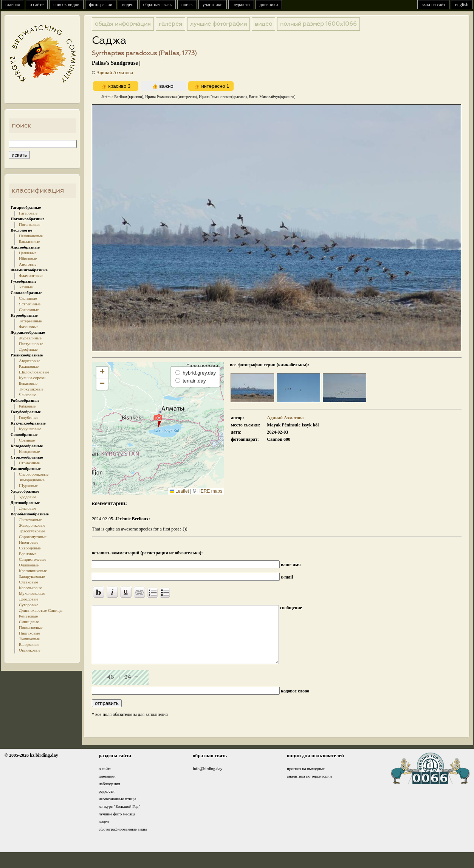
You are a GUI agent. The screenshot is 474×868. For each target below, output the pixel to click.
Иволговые (29, 542)
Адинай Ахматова (115, 73)
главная (13, 5)
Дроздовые (29, 599)
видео (128, 5)
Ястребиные (30, 304)
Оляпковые (29, 565)
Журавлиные (30, 338)
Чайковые (28, 395)
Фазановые (29, 327)
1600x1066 (318, 24)
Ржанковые (29, 366)
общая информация (123, 24)
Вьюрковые (29, 644)
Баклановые (29, 241)
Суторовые (29, 605)
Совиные (27, 440)
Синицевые (29, 622)
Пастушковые (31, 344)
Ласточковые (30, 520)
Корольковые (30, 588)
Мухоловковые (32, 593)
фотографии (101, 5)
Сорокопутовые (33, 537)
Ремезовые (28, 616)
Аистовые (28, 264)
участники (213, 5)
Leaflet (179, 491)
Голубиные (29, 417)
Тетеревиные (30, 321)
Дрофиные (28, 349)
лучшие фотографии (218, 24)
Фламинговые (31, 275)
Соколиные (29, 310)
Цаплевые (28, 253)
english (462, 5)
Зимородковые (32, 480)
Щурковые (28, 485)
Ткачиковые (29, 639)
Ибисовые (28, 258)
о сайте (37, 5)
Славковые (29, 582)
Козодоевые (29, 451)
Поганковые (29, 224)
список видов (66, 5)
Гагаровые (28, 213)
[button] (158, 421)
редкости (241, 5)
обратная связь (157, 5)
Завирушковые (32, 576)
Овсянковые (30, 650)
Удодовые (28, 497)
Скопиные (28, 298)
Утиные (26, 287)
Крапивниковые (33, 571)
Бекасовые (28, 383)
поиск (187, 5)
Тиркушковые (31, 389)
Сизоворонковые (34, 474)
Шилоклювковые (34, 372)
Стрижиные (29, 463)
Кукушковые (30, 429)
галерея (170, 24)
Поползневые (31, 627)
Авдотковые (29, 361)
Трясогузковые (32, 531)
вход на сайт (433, 5)
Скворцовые (30, 548)
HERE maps (210, 491)
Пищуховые (29, 633)
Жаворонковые (32, 525)
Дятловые (28, 508)
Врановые (28, 554)
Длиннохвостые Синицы (41, 610)
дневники (269, 5)
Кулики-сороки (32, 378)
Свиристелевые (33, 559)
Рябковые (27, 406)
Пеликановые (31, 236)
